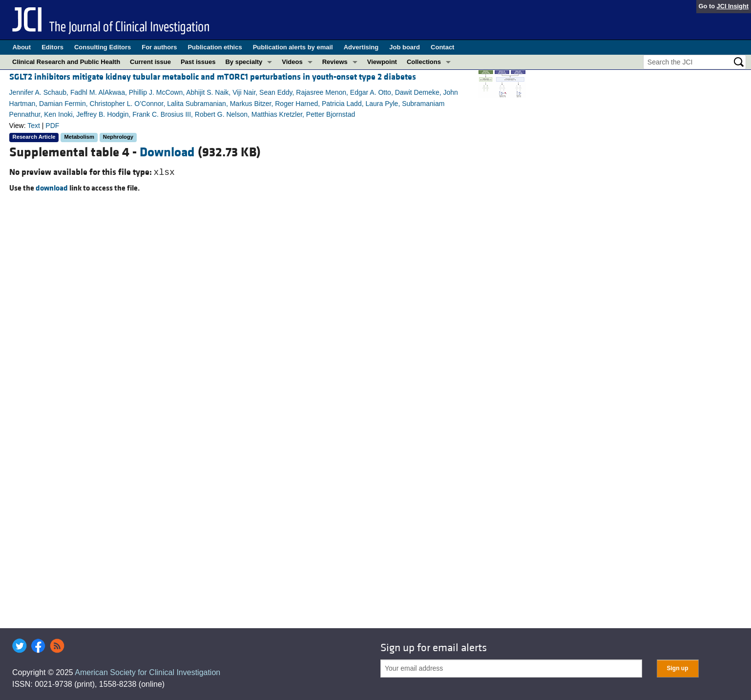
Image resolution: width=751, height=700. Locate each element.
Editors (52, 47)
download (52, 188)
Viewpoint (382, 62)
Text (34, 126)
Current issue (150, 62)
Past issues (198, 62)
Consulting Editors (103, 47)
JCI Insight (733, 6)
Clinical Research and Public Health (66, 62)
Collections (424, 62)
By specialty (244, 62)
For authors (159, 47)
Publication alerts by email (293, 47)
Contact (442, 47)
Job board (405, 47)
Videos (292, 62)
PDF (52, 126)
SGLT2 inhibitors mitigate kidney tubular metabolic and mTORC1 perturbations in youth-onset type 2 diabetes (213, 77)
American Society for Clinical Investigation (147, 672)
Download (167, 152)
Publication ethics (215, 47)
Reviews (335, 62)
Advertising (361, 47)
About (22, 47)
